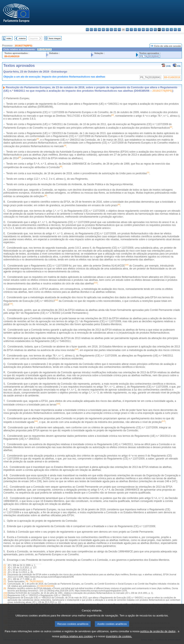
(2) (5, 568)
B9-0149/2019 (12, 56)
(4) (5, 572)
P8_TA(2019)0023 (34, 581)
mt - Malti (147, 30)
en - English (115, 30)
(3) (5, 570)
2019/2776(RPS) (23, 46)
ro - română (163, 30)
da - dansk (99, 30)
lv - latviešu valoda (135, 30)
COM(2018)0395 (46, 586)
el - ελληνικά (111, 30)
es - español (91, 30)
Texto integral (55, 38)
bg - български (87, 30)
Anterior (22, 38)
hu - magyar (143, 30)
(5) (5, 575)
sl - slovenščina (171, 30)
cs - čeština (95, 30)
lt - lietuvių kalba (139, 30)
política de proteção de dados (158, 637)
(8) (5, 584)
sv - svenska (179, 30)
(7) (5, 581)
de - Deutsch (103, 30)
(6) (5, 579)
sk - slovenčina (167, 30)
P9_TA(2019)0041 (150, 56)
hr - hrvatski (127, 30)
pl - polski (155, 30)
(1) (5, 565)
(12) (5, 598)
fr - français (119, 30)
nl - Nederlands (151, 30)
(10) (5, 593)
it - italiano (131, 30)
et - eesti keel (107, 30)
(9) (5, 588)
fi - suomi (175, 30)
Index (9, 38)
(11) (5, 595)
